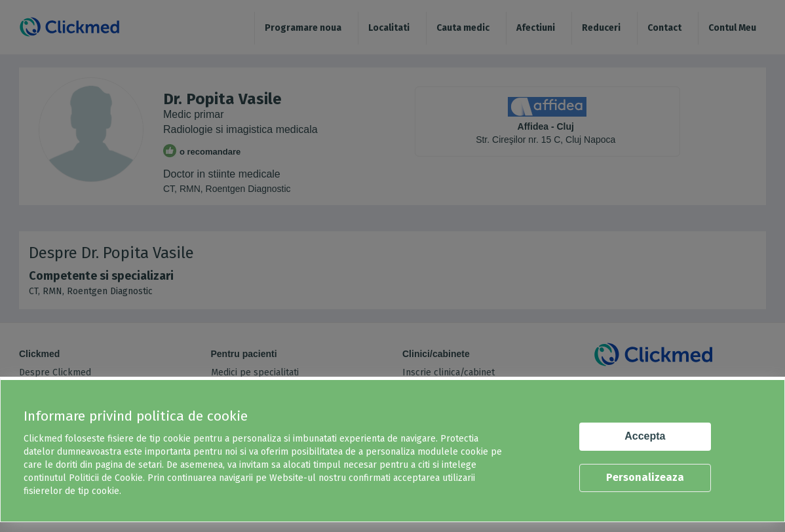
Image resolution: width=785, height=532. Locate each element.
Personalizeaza (645, 477)
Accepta (645, 436)
